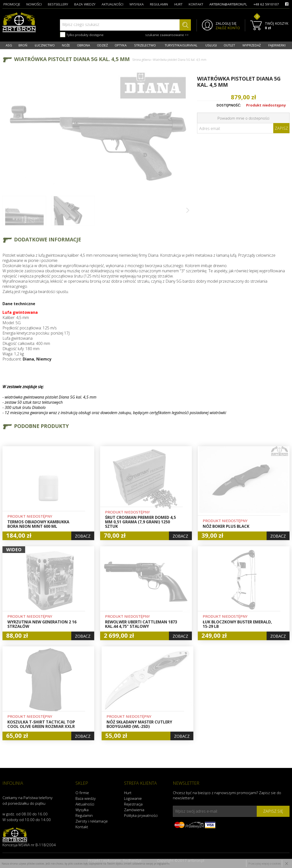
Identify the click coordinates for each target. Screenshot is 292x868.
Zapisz (281, 128)
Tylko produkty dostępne (82, 35)
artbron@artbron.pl (228, 4)
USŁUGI (211, 45)
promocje (12, 4)
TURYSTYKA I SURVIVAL (181, 45)
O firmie (82, 793)
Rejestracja (133, 804)
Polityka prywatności (141, 815)
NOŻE (66, 45)
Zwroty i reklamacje (92, 821)
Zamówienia (134, 810)
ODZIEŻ (102, 45)
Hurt (128, 793)
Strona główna (141, 60)
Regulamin (84, 815)
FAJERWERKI (277, 45)
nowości (34, 4)
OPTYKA (121, 45)
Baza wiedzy (86, 798)
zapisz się (273, 811)
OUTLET (229, 45)
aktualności (112, 4)
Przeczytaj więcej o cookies (265, 863)
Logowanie (133, 798)
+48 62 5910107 (266, 4)
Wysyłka (82, 810)
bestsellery (58, 4)
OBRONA (83, 45)
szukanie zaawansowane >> (167, 35)
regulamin (159, 4)
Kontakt (82, 827)
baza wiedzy (85, 4)
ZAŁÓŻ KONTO (228, 28)
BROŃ (23, 45)
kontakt (196, 4)
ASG (9, 45)
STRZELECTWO (145, 45)
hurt (178, 4)
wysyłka (137, 4)
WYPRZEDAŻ (252, 45)
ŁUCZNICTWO (45, 45)
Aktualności (85, 804)
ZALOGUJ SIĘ (226, 23)
